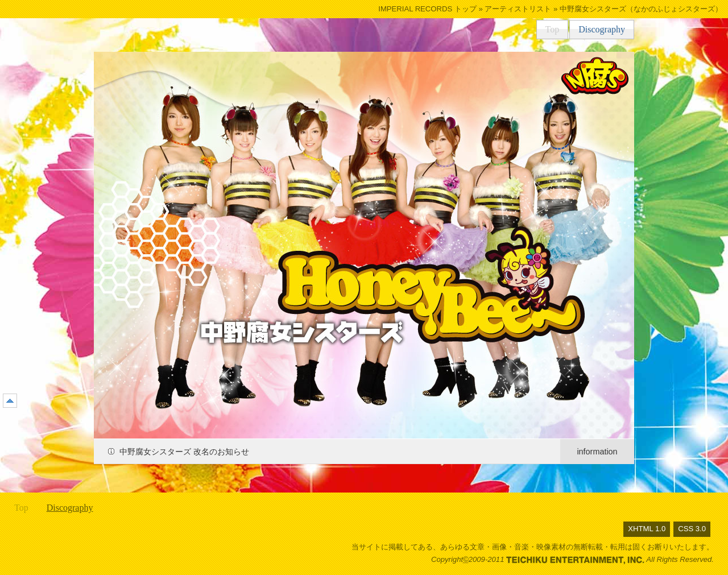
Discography (602, 29)
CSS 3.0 (692, 529)
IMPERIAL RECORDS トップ (427, 9)
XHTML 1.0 (647, 529)
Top (553, 29)
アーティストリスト (518, 9)
